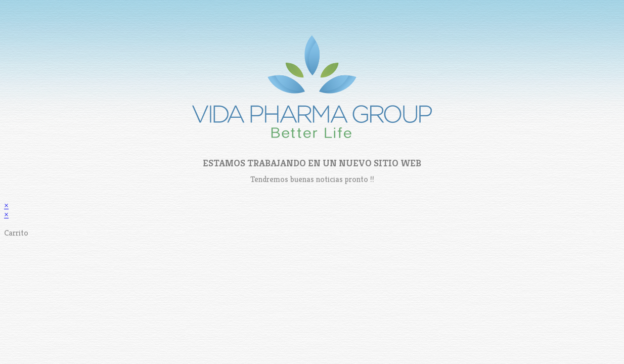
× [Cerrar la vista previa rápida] (6, 206)
